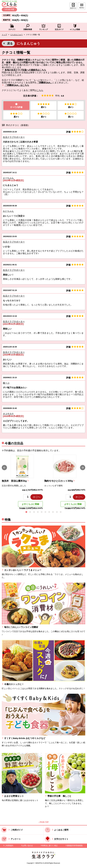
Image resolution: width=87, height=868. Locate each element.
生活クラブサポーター (14, 137)
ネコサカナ (8, 414)
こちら (40, 90)
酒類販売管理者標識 (75, 846)
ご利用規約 (9, 846)
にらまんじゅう (17, 35)
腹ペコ (6, 383)
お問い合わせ (28, 846)
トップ (4, 35)
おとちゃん (8, 211)
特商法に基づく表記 (50, 846)
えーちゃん (8, 178)
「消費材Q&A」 (45, 82)
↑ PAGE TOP (43, 822)
